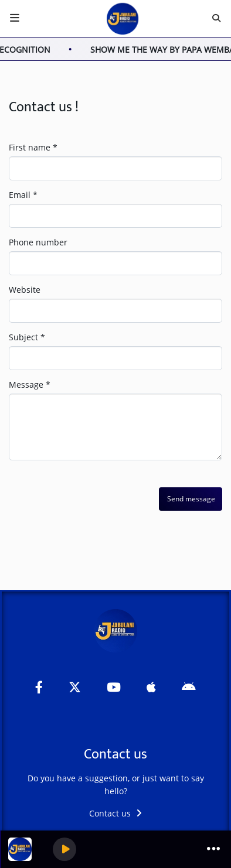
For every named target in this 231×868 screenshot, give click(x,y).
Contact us (116, 813)
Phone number (38, 242)
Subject (27, 337)
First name (33, 147)
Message (30, 385)
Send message (191, 499)
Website (25, 290)
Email (23, 195)
